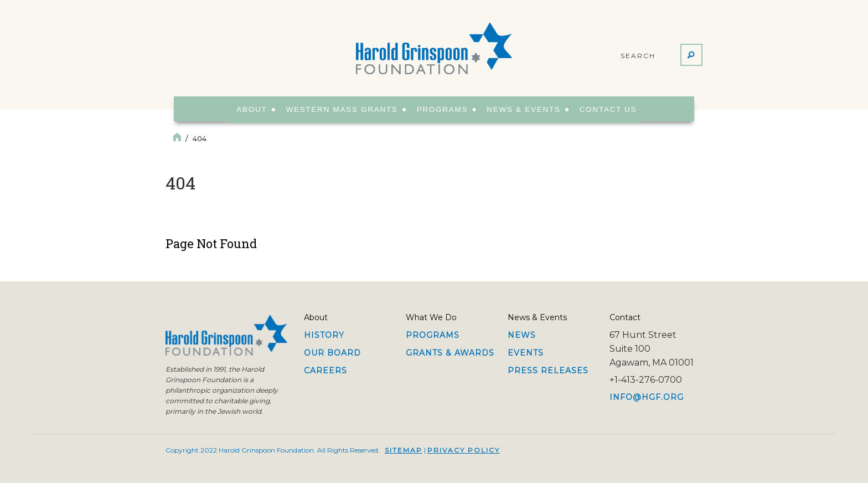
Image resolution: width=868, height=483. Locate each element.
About (253, 109)
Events (526, 353)
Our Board (332, 353)
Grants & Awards (450, 353)
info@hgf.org (647, 397)
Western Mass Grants (342, 109)
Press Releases (548, 371)
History (324, 335)
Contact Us (603, 109)
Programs (439, 109)
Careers (325, 371)
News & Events (520, 109)
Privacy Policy (464, 450)
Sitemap (404, 450)
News (522, 335)
